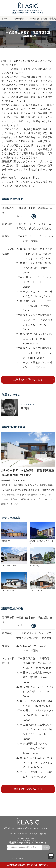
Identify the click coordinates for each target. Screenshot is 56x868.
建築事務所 (19, 18)
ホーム (5, 18)
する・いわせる (28, 865)
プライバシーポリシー (18, 834)
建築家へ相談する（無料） (28, 828)
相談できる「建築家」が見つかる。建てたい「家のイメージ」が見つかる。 (28, 12)
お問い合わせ (9, 828)
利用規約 (43, 834)
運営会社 (33, 834)
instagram (34, 216)
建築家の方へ (47, 828)
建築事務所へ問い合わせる (28, 380)
